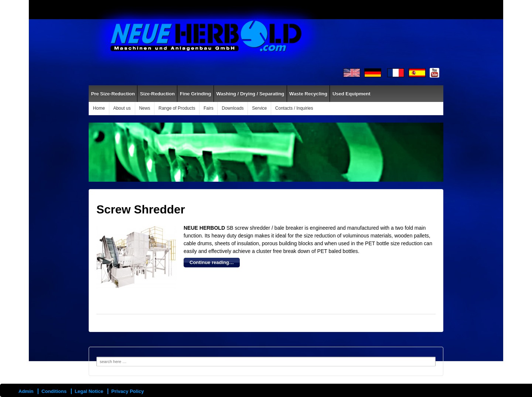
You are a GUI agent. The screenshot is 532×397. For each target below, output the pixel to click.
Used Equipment (352, 94)
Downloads (233, 108)
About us (122, 108)
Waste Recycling (308, 94)
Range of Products (177, 108)
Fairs (209, 108)
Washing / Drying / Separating (250, 94)
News (144, 108)
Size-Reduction (157, 94)
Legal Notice (89, 391)
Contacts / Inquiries (294, 108)
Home (99, 108)
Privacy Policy (127, 391)
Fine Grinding (196, 94)
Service (259, 108)
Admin (26, 391)
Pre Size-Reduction (113, 94)
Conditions (54, 391)
